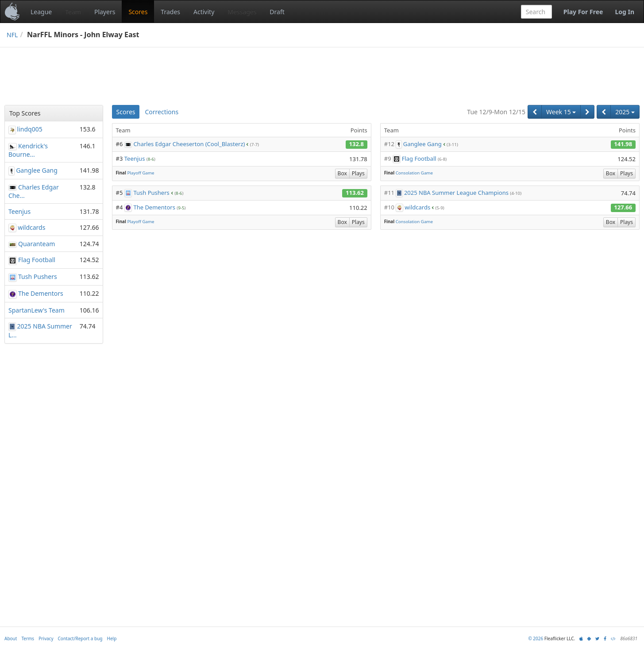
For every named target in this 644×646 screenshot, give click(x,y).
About (11, 638)
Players (105, 12)
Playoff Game (141, 173)
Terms (28, 638)
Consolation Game (414, 173)
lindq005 (30, 129)
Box (342, 173)
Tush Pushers (151, 193)
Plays (358, 173)
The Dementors (154, 207)
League (41, 12)
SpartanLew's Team (37, 310)
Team (73, 12)
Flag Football (419, 159)
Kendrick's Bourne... (28, 150)
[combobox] (536, 12)
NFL (12, 35)
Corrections (162, 112)
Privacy (46, 638)
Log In (625, 12)
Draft (277, 12)
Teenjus (135, 159)
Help (112, 638)
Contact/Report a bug (80, 638)
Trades (170, 12)
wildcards (417, 207)
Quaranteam (37, 244)
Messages (242, 12)
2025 (625, 112)
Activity (204, 12)
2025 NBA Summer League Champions (456, 193)
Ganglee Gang (422, 144)
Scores (138, 12)
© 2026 (536, 638)
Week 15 (561, 112)
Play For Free (583, 12)
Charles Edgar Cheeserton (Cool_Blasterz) (189, 144)
